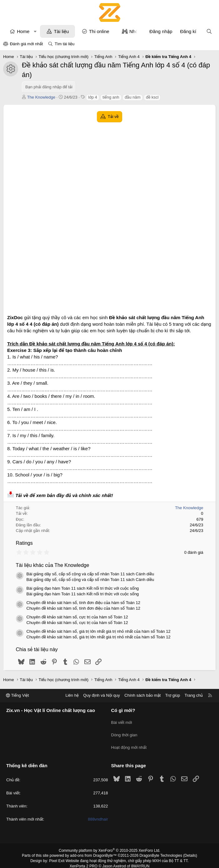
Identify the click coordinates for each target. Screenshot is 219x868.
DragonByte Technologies (161, 850)
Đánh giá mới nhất (27, 44)
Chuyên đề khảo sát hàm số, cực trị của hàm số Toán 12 (77, 617)
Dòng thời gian (124, 732)
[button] (35, 31)
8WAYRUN (140, 861)
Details (190, 850)
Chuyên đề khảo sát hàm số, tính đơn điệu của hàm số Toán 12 (83, 603)
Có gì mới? (123, 710)
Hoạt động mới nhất (129, 743)
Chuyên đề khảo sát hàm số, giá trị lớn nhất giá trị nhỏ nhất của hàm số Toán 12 (99, 631)
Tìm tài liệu (65, 44)
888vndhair (98, 814)
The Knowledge (41, 97)
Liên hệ (72, 695)
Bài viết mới (122, 721)
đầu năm (132, 97)
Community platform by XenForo (109, 845)
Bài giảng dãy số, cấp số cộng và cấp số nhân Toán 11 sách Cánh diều (90, 574)
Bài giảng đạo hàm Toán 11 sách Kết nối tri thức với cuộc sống (83, 588)
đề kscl (152, 97)
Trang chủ (194, 695)
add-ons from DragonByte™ (93, 850)
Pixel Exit (57, 856)
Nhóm (136, 31)
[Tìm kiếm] (209, 31)
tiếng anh (111, 97)
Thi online (99, 31)
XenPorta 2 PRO (84, 861)
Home (23, 31)
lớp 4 (92, 97)
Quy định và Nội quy (102, 695)
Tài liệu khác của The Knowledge (53, 565)
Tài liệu (61, 31)
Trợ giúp (173, 695)
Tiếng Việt (17, 695)
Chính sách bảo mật (142, 695)
